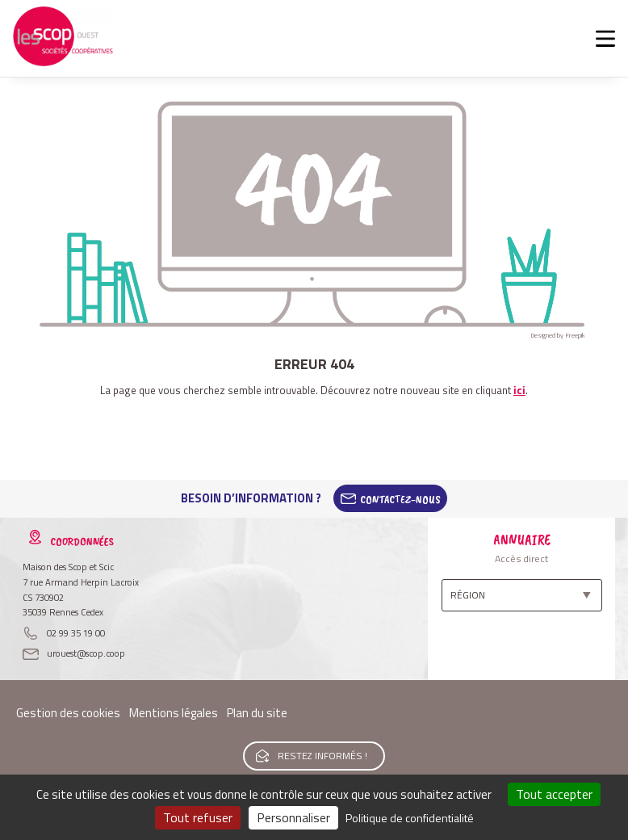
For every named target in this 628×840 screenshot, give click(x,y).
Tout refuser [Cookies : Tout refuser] (198, 817)
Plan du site (257, 713)
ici (519, 390)
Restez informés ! (322, 756)
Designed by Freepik (558, 335)
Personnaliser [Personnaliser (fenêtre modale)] (293, 817)
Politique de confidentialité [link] (410, 818)
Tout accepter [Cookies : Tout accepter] (554, 794)
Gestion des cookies (68, 713)
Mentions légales (174, 713)
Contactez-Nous (400, 498)
